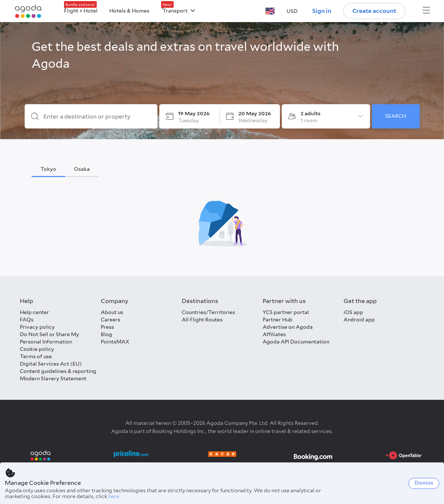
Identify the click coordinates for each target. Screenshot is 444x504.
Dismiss (424, 483)
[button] (270, 11)
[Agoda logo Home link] (28, 11)
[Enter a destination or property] (97, 117)
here (114, 496)
